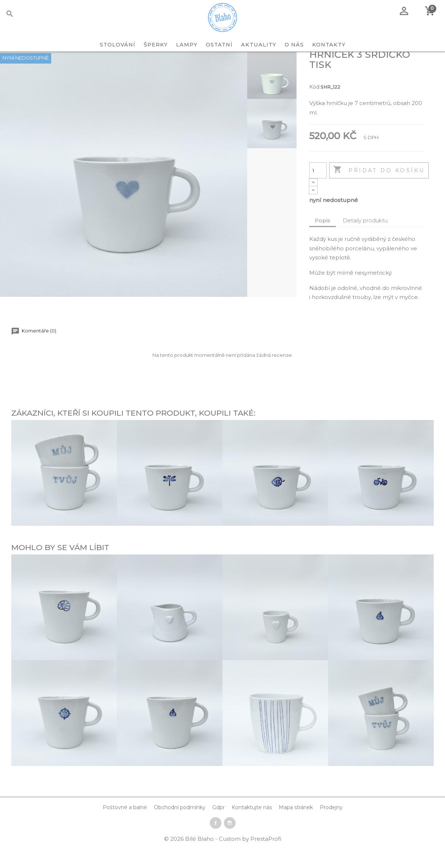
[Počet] (318, 191)
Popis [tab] (322, 241)
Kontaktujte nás (252, 828)
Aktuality (259, 45)
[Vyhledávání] (21, 15)
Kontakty (329, 45)
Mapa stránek (296, 828)
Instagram (230, 843)
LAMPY (187, 45)
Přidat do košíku (379, 190)
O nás (294, 45)
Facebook (216, 843)
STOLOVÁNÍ (118, 45)
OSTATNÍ (219, 45)
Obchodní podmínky (180, 828)
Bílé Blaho (200, 859)
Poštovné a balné (125, 828)
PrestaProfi (266, 859)
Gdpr (219, 828)
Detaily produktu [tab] (365, 241)
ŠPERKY (156, 45)
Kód (314, 107)
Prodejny (331, 828)
